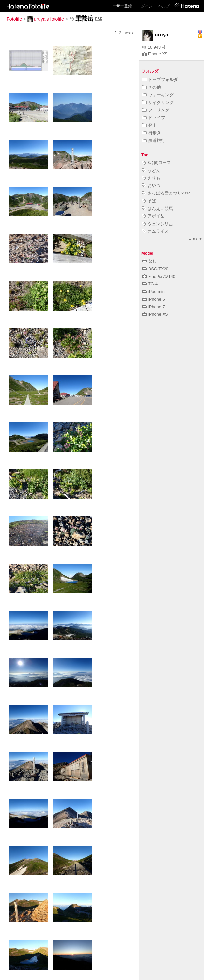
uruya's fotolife (46, 19)
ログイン (145, 6)
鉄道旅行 (154, 140)
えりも (151, 178)
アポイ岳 (153, 216)
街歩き (151, 133)
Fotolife (14, 19)
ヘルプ (164, 6)
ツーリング (156, 110)
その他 (151, 87)
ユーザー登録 (120, 6)
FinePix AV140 (159, 276)
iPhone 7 (153, 307)
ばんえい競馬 (157, 208)
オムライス (155, 231)
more (196, 239)
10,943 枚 (154, 47)
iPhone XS (155, 54)
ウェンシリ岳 (157, 224)
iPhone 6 (153, 299)
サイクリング (158, 102)
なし (149, 261)
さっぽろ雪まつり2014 (166, 193)
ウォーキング (158, 95)
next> (129, 33)
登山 (149, 125)
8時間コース (157, 163)
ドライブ (154, 118)
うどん (151, 170)
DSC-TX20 (155, 269)
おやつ (151, 186)
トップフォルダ (160, 80)
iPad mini (154, 291)
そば (149, 201)
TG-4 (150, 284)
